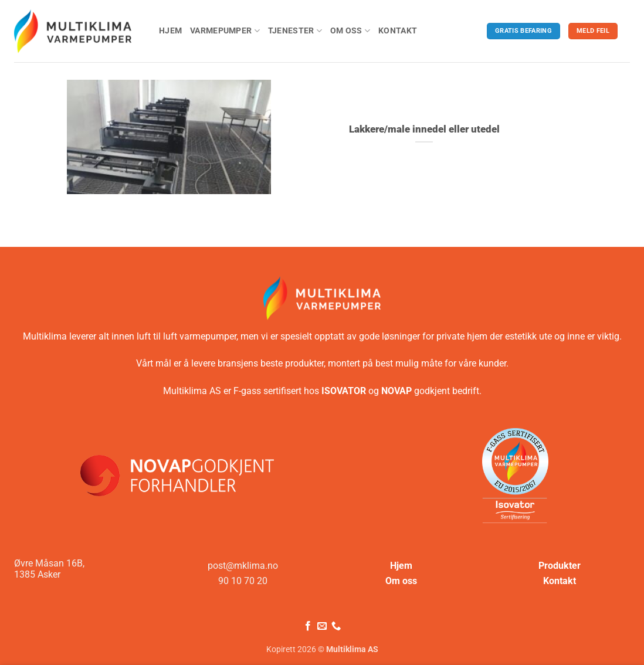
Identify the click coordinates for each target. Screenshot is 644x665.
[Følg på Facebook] (307, 626)
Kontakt (398, 31)
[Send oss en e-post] (322, 626)
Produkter (560, 566)
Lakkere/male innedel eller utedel (424, 129)
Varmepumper (225, 31)
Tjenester (295, 31)
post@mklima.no (243, 566)
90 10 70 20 (243, 581)
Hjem (170, 31)
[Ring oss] (336, 626)
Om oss (350, 31)
